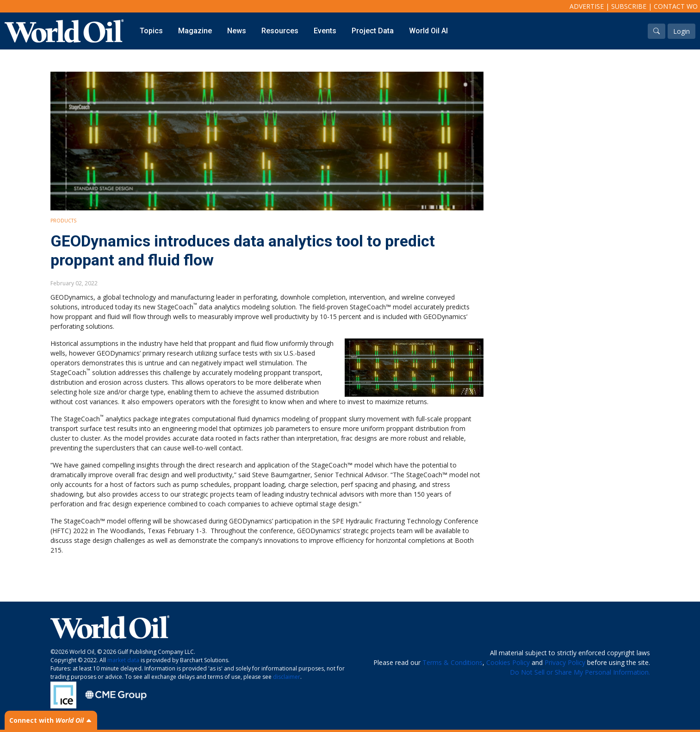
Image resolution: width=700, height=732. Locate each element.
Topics (151, 31)
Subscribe (629, 6)
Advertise (587, 6)
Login (681, 31)
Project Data (373, 31)
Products (63, 221)
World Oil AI (428, 31)
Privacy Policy (565, 662)
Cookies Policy (508, 662)
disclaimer (287, 677)
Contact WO (676, 6)
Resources (280, 31)
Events (325, 31)
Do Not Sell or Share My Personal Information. (580, 672)
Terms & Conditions (452, 662)
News (237, 31)
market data (123, 660)
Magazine (195, 31)
